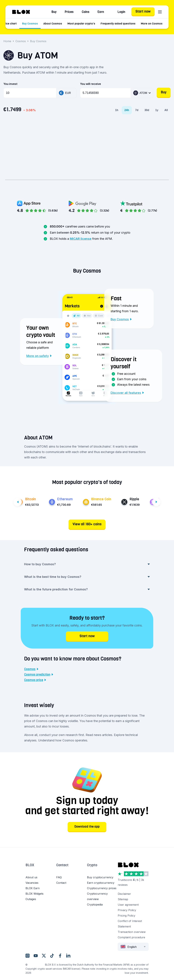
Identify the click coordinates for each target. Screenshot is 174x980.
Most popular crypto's (82, 24)
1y (157, 110)
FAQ (59, 877)
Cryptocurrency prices (102, 888)
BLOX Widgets (34, 894)
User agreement (128, 905)
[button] (41, 869)
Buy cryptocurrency (100, 877)
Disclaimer (124, 894)
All (166, 110)
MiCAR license (81, 239)
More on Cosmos (152, 24)
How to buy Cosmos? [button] (87, 564)
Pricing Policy (127, 916)
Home (7, 41)
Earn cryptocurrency (101, 883)
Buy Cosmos (31, 24)
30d (147, 110)
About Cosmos (53, 24)
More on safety (39, 356)
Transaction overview (132, 932)
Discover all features (127, 393)
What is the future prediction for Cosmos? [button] (87, 589)
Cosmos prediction (39, 675)
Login (121, 12)
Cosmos (21, 41)
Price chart (10, 24)
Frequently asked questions (119, 24)
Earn (101, 12)
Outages (31, 899)
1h (117, 110)
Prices (69, 12)
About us (31, 877)
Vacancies (32, 883)
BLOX (30, 865)
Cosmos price (35, 680)
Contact (62, 865)
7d (137, 110)
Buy (54, 12)
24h (127, 110)
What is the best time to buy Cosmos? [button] (87, 577)
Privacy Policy (127, 910)
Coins (86, 12)
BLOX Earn (33, 888)
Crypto (92, 865)
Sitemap (123, 899)
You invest (10, 84)
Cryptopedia (95, 904)
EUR (65, 93)
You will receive (90, 84)
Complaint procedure (131, 937)
